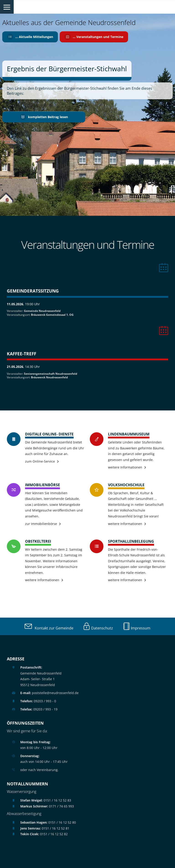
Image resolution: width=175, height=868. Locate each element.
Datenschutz (98, 628)
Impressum (136, 628)
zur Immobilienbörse (41, 524)
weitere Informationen (125, 467)
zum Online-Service (40, 461)
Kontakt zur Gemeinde (49, 628)
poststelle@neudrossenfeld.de (49, 693)
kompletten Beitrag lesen (44, 117)
